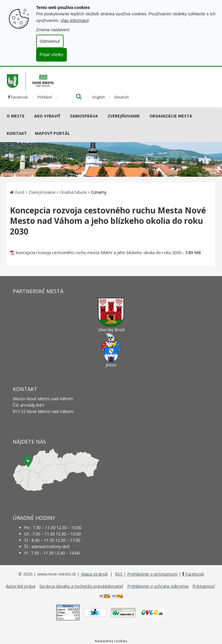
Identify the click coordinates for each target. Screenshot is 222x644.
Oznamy (99, 192)
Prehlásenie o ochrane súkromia (158, 586)
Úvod (19, 192)
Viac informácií (75, 20)
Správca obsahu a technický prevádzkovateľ (81, 586)
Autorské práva (21, 586)
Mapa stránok (94, 574)
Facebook (18, 97)
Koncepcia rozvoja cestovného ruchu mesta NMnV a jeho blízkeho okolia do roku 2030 (98, 253)
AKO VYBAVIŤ (47, 116)
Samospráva (84, 116)
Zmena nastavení (53, 30)
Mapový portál (52, 133)
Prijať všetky (51, 54)
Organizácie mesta (171, 116)
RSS (119, 574)
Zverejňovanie (124, 116)
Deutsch (122, 97)
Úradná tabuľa (73, 192)
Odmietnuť (50, 41)
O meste (16, 116)
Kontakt (17, 133)
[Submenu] (27, 116)
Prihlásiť (45, 97)
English (99, 97)
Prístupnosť (204, 586)
